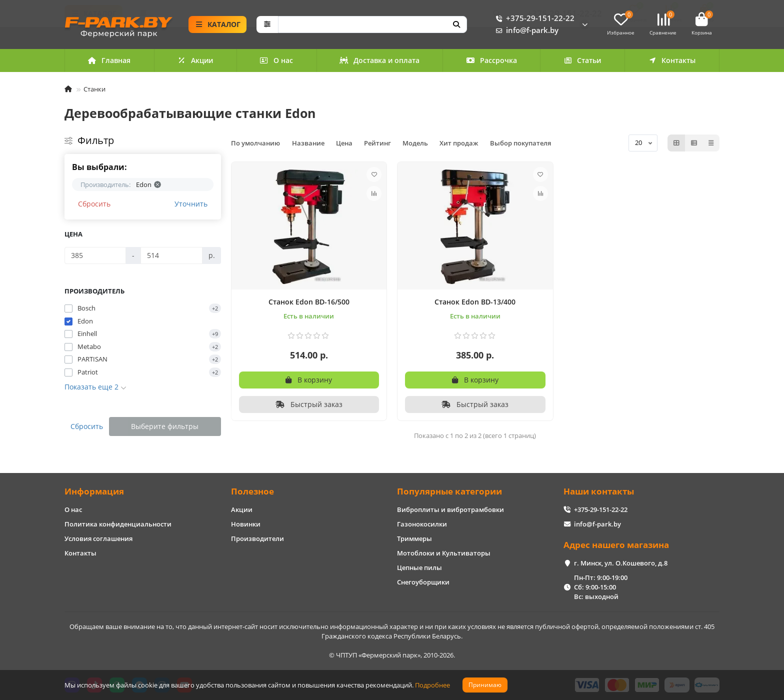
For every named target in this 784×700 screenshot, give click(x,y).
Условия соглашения (98, 538)
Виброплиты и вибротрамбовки (450, 509)
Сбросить (94, 204)
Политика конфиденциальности (118, 524)
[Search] (373, 24)
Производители (257, 538)
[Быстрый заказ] (309, 404)
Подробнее (432, 685)
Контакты (672, 60)
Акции (195, 60)
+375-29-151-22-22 (533, 18)
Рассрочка (491, 60)
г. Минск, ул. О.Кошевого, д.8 (621, 563)
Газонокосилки (422, 524)
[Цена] (95, 255)
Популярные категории (449, 491)
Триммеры (414, 538)
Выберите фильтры (165, 426)
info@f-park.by (525, 30)
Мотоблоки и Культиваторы (444, 553)
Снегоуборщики (423, 582)
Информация (94, 491)
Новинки (246, 524)
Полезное (252, 491)
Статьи (582, 60)
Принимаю (485, 685)
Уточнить (191, 204)
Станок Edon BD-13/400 (475, 302)
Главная (109, 60)
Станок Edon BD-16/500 (309, 302)
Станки (94, 89)
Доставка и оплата (379, 60)
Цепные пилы (419, 567)
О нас (276, 60)
